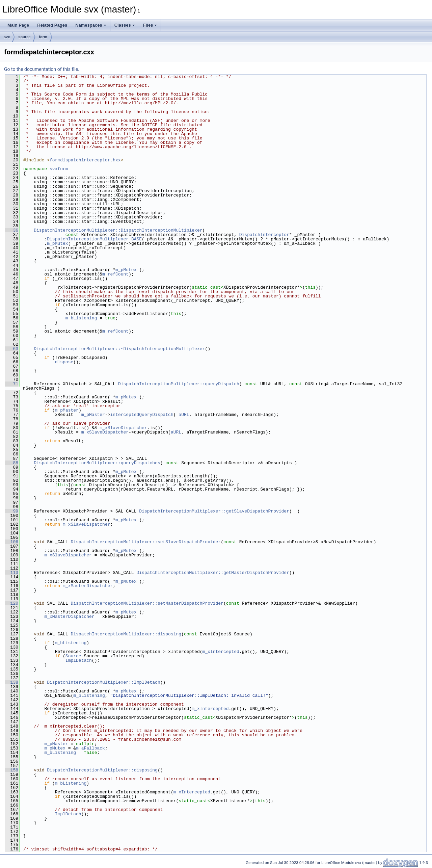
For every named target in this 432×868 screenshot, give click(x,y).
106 (12, 542)
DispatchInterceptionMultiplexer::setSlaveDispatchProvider (146, 542)
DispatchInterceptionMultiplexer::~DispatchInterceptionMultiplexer (119, 349)
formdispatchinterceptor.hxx (85, 160)
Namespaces (91, 25)
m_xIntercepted (221, 652)
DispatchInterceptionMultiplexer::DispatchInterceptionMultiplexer (118, 230)
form (43, 37)
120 (12, 603)
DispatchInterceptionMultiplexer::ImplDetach (103, 682)
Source (73, 656)
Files (150, 25)
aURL (184, 415)
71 (12, 384)
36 (12, 230)
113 (12, 573)
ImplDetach (79, 660)
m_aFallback (90, 748)
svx (7, 37)
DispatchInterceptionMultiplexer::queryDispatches (97, 463)
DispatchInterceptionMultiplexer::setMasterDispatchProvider (147, 603)
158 (12, 770)
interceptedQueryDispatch (142, 415)
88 (12, 463)
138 (12, 682)
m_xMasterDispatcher (88, 586)
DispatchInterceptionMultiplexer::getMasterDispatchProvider (213, 573)
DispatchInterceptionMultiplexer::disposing (126, 634)
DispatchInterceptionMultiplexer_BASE (94, 239)
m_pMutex (57, 243)
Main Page (18, 25)
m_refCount (115, 274)
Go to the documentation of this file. (42, 69)
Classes (125, 25)
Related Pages (52, 25)
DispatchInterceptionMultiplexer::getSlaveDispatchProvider (214, 511)
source (24, 37)
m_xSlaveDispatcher (123, 428)
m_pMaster (67, 410)
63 (12, 349)
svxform (59, 169)
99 (12, 511)
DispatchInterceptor (264, 235)
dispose (64, 362)
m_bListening (81, 318)
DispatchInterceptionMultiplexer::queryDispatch (179, 384)
